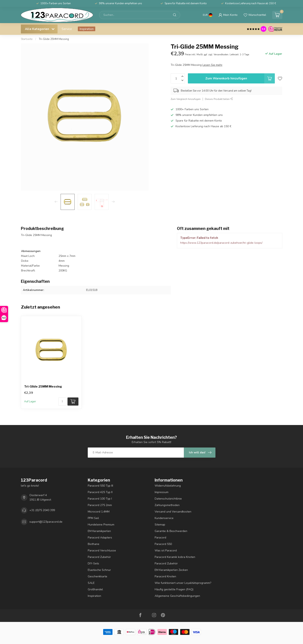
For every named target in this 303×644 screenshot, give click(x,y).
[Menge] (62, 402)
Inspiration (87, 29)
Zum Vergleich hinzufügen (186, 99)
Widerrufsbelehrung (168, 486)
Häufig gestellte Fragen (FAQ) (174, 589)
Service (67, 29)
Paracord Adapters (100, 538)
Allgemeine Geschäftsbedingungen (177, 596)
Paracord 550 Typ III (100, 486)
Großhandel (95, 589)
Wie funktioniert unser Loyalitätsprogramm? (183, 583)
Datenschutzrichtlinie (168, 499)
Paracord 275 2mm (100, 505)
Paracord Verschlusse (102, 551)
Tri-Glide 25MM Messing (54, 39)
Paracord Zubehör (99, 557)
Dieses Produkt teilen (219, 99)
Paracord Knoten (165, 576)
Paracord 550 (163, 544)
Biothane (94, 544)
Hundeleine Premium (101, 525)
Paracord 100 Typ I (100, 499)
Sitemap (160, 525)
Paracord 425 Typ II (100, 492)
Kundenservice (164, 518)
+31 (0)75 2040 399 (42, 510)
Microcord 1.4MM (99, 512)
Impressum (162, 492)
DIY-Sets (93, 563)
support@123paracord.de (46, 522)
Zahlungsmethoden (167, 505)
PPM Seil (93, 518)
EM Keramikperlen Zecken (171, 570)
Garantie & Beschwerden (171, 531)
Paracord (160, 538)
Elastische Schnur (99, 570)
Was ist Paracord (166, 551)
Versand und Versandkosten (173, 512)
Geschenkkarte (97, 576)
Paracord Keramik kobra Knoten (175, 557)
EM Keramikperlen (99, 531)
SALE (91, 583)
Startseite (27, 39)
